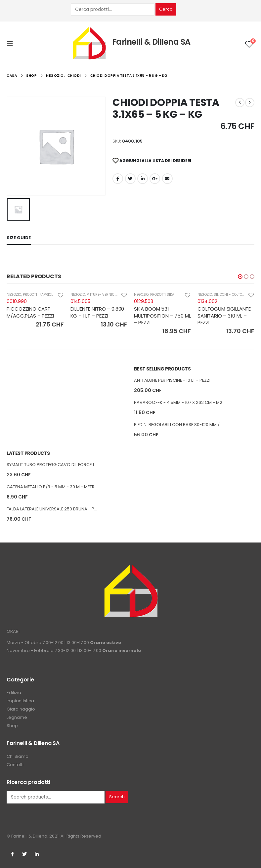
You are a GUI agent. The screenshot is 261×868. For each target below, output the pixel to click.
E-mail (167, 179)
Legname (17, 717)
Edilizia (14, 693)
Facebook (118, 179)
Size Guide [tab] (19, 238)
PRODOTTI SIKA (162, 295)
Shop (12, 726)
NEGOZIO (14, 295)
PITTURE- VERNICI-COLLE (107, 295)
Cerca (166, 9)
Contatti (15, 765)
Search (117, 797)
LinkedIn (143, 179)
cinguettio (130, 179)
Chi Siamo (18, 756)
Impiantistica (20, 701)
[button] (240, 277)
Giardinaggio (21, 709)
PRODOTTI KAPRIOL (38, 295)
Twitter (24, 854)
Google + (155, 179)
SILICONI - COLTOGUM (232, 295)
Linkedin (37, 854)
